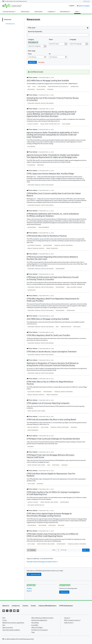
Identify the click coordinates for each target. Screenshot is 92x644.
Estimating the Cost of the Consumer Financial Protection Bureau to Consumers (53, 99)
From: (30, 54)
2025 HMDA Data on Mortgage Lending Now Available (48, 80)
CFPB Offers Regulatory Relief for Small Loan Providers (48, 335)
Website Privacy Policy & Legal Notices (13, 623)
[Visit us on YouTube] (14, 611)
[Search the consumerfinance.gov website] (72, 6)
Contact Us (16, 606)
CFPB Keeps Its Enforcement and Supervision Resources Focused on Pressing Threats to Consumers (53, 278)
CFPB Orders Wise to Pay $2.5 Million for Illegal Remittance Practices (50, 383)
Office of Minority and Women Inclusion (42, 618)
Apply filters (32, 62)
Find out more (64, 592)
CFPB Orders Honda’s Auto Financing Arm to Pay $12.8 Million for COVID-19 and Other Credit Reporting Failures (53, 535)
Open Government (8, 628)
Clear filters (41, 62)
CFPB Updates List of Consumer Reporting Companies (48, 403)
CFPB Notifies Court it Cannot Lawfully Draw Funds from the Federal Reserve (54, 194)
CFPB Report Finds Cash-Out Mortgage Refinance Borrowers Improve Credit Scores (51, 456)
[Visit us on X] (7, 611)
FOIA (4, 618)
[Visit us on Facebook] (4, 611)
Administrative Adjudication (39, 620)
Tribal (33, 632)
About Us (6, 606)
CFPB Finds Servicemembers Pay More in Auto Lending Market (51, 419)
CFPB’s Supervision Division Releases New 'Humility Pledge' (50, 174)
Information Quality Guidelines (11, 630)
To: (50, 54)
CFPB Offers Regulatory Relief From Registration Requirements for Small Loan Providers (53, 300)
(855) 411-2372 (87, 1)
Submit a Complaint (83, 6)
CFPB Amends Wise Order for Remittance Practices (47, 236)
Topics (51, 40)
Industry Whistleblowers (47, 606)
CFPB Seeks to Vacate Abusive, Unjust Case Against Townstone (52, 352)
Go (65, 550)
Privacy (5, 620)
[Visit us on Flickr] (18, 611)
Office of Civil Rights (37, 628)
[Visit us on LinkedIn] (11, 611)
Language (73, 40)
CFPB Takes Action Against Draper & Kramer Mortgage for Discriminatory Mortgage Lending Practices (49, 515)
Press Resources (10, 24)
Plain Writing (35, 623)
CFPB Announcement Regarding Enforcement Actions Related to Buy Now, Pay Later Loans (52, 258)
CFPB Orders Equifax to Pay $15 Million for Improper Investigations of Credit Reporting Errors (53, 493)
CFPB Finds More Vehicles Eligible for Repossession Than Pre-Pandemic (51, 475)
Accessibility (35, 625)
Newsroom (8, 20)
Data (4, 625)
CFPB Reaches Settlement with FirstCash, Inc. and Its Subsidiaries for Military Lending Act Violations (53, 215)
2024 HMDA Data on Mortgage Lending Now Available (48, 319)
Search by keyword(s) (35, 32)
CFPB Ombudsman (66, 606)
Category (31, 40)
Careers (25, 606)
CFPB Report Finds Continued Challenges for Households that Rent (53, 439)
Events (33, 606)
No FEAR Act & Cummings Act (40, 630)
